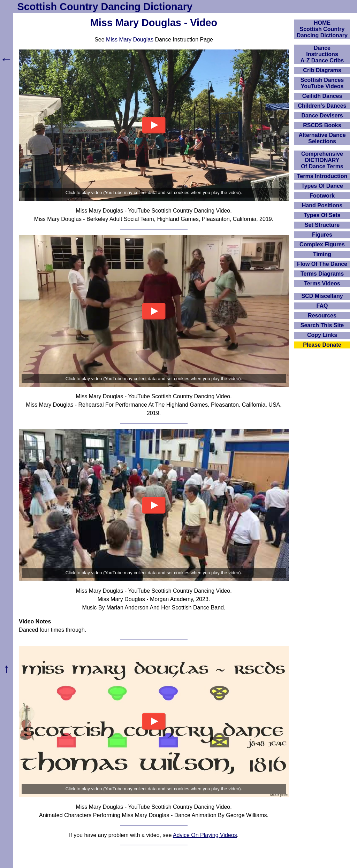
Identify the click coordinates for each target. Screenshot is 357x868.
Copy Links (322, 335)
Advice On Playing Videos (205, 835)
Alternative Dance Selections (322, 138)
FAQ (322, 306)
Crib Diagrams (322, 70)
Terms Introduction (322, 176)
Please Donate (322, 345)
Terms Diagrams (322, 274)
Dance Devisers (322, 116)
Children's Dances (322, 106)
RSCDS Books (322, 125)
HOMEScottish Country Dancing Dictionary (322, 29)
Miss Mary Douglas (130, 40)
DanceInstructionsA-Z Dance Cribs (322, 54)
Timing (322, 254)
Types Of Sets (322, 215)
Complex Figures (322, 244)
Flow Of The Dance (322, 264)
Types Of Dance (322, 186)
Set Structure (322, 225)
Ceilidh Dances (322, 96)
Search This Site (322, 325)
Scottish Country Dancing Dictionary (105, 7)
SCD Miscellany (322, 296)
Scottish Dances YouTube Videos (322, 83)
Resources (322, 316)
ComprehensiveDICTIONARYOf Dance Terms (322, 160)
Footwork (322, 196)
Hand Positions (322, 205)
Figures (322, 235)
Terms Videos (322, 283)
